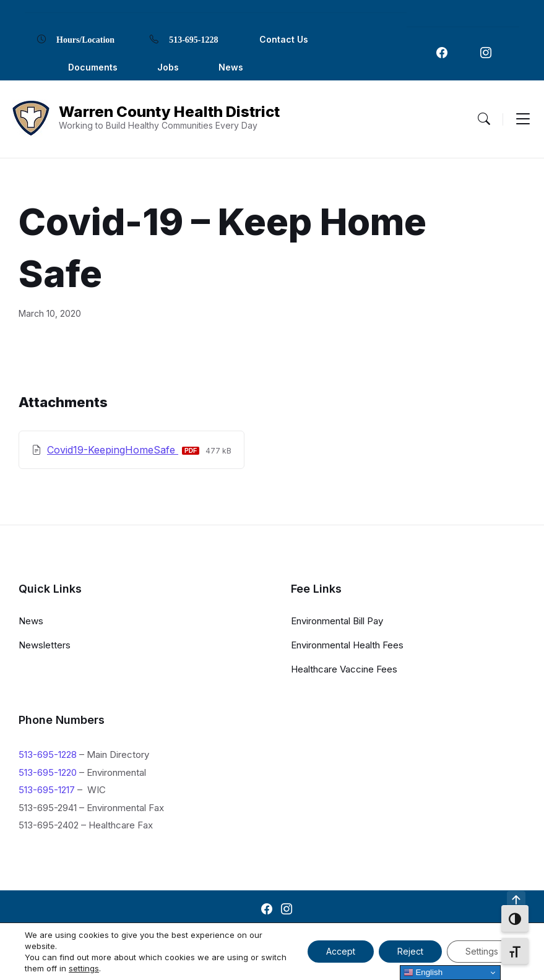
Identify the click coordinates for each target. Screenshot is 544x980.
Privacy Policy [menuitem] (365, 936)
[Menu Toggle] (484, 119)
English (423, 973)
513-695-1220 (48, 772)
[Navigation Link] (442, 53)
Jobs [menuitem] (168, 67)
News (31, 621)
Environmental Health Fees (347, 645)
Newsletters (45, 645)
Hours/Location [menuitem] (85, 39)
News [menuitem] (231, 67)
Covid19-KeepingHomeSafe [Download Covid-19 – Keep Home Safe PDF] (113, 450)
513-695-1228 (48, 754)
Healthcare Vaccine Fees (344, 669)
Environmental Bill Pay (337, 621)
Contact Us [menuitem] (284, 39)
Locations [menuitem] (298, 936)
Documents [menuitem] (93, 67)
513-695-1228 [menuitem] (193, 39)
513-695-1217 (47, 790)
